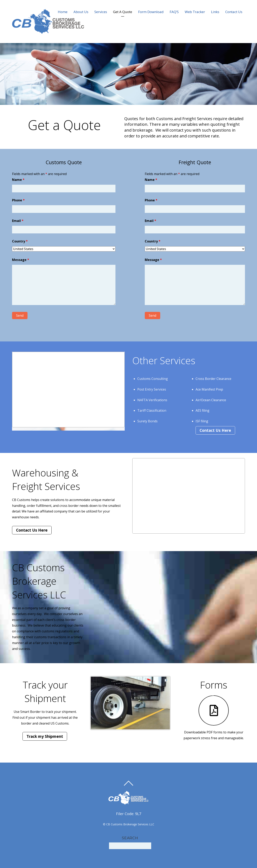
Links (215, 12)
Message (21, 260)
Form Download (151, 12)
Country (20, 241)
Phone (18, 200)
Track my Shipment (45, 736)
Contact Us (234, 12)
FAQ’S (174, 12)
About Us (81, 12)
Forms (214, 685)
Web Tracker (195, 12)
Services (101, 12)
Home (63, 12)
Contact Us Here (215, 430)
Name (18, 180)
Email (18, 221)
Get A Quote (123, 12)
